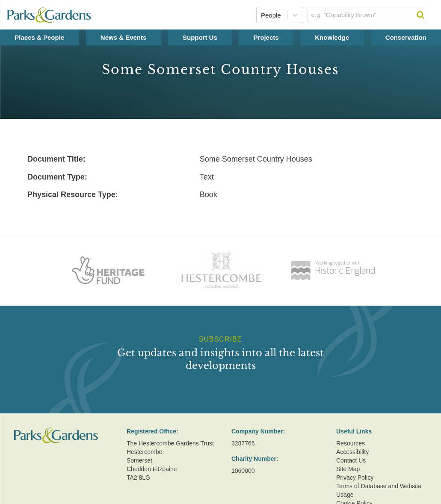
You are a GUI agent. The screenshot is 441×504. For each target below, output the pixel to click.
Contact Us (351, 460)
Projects (266, 37)
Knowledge (332, 37)
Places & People (39, 37)
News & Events (124, 37)
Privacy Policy (355, 477)
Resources (351, 443)
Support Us (200, 37)
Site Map (348, 469)
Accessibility (352, 452)
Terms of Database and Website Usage (379, 490)
